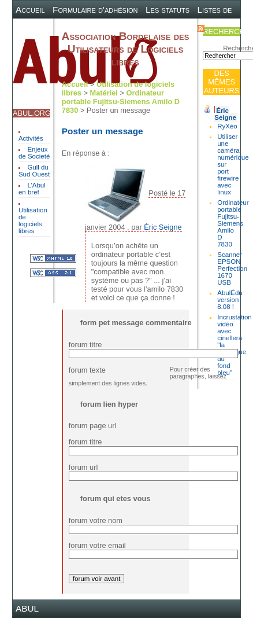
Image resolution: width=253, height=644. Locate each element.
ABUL (27, 608)
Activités (31, 138)
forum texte (87, 370)
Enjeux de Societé (34, 153)
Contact (174, 27)
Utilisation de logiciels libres (33, 220)
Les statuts (168, 10)
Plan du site (127, 27)
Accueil (30, 10)
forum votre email (97, 545)
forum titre (85, 345)
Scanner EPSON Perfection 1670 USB (232, 268)
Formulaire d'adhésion (95, 10)
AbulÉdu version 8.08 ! (230, 300)
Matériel (104, 93)
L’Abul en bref (32, 189)
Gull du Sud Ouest (34, 171)
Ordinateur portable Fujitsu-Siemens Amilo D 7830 (233, 223)
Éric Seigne (225, 114)
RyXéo (227, 126)
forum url (83, 467)
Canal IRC (75, 27)
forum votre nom (96, 520)
